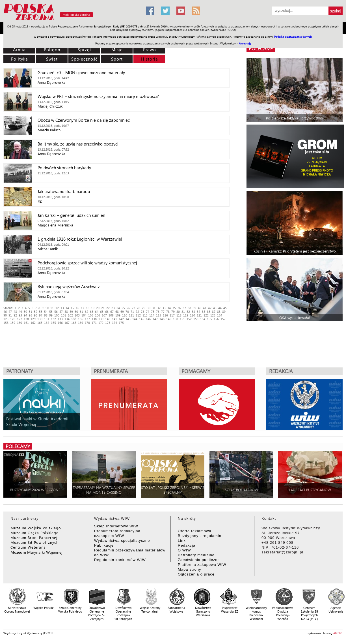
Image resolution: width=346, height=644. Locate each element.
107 (104, 315)
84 (198, 312)
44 (220, 308)
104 (84, 315)
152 (189, 319)
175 (121, 323)
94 (25, 315)
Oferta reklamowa (195, 531)
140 (108, 319)
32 (159, 308)
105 (91, 315)
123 (213, 315)
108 (111, 315)
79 (173, 312)
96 (36, 315)
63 (92, 312)
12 (57, 308)
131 (47, 319)
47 (10, 312)
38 (189, 308)
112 (138, 315)
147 (155, 319)
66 (107, 312)
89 (224, 312)
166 (60, 323)
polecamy (261, 49)
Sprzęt (85, 50)
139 (101, 319)
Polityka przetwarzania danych (293, 37)
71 (132, 312)
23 (113, 308)
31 (154, 308)
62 (86, 312)
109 (118, 315)
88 (219, 312)
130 (40, 319)
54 (46, 312)
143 (128, 319)
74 (148, 312)
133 (60, 319)
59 (71, 312)
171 (94, 323)
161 (26, 323)
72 (137, 312)
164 (47, 323)
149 (169, 319)
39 (194, 308)
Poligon (52, 50)
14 (67, 308)
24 (118, 308)
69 (122, 312)
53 (41, 312)
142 (121, 319)
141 (114, 319)
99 (51, 315)
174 (114, 323)
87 (214, 312)
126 (13, 319)
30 (149, 308)
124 (220, 315)
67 (112, 312)
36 (179, 308)
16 (77, 308)
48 (15, 312)
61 (81, 312)
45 (225, 308)
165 (53, 323)
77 (163, 312)
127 (20, 319)
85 (204, 312)
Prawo (150, 50)
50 (25, 312)
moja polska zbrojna (76, 15)
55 (51, 312)
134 (67, 319)
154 (203, 319)
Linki (182, 541)
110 (125, 315)
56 (56, 312)
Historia (150, 59)
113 (145, 315)
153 (196, 319)
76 (158, 312)
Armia (19, 50)
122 (206, 315)
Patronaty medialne (196, 555)
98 (46, 315)
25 (123, 308)
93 (20, 315)
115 (159, 315)
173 (108, 323)
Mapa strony (190, 569)
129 (33, 319)
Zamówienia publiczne (199, 560)
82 (188, 312)
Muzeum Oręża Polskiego (35, 533)
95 (31, 315)
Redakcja (187, 545)
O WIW (184, 550)
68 (117, 312)
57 (61, 312)
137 (87, 319)
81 (183, 312)
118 (179, 315)
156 (216, 319)
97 (41, 315)
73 (142, 312)
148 (162, 319)
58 (66, 312)
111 (131, 315)
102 (70, 315)
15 (72, 308)
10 (47, 308)
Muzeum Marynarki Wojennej (36, 552)
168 (74, 323)
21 (103, 308)
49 (20, 312)
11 (52, 308)
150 (176, 319)
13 (62, 308)
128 (26, 319)
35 (174, 308)
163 (40, 323)
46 (5, 312)
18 (88, 308)
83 (193, 312)
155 (209, 319)
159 (13, 323)
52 (36, 312)
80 (178, 312)
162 (33, 323)
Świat (52, 59)
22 (108, 308)
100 (57, 315)
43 (215, 308)
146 (148, 319)
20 (98, 308)
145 (142, 319)
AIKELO (338, 633)
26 (128, 308)
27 (133, 308)
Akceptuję (245, 43)
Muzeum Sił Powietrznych (34, 542)
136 (81, 319)
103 (77, 315)
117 (172, 315)
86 (209, 312)
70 (127, 312)
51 (31, 312)
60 (76, 312)
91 (10, 315)
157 (223, 319)
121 (199, 315)
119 (186, 315)
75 (153, 312)
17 (83, 308)
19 (93, 308)
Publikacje (104, 545)
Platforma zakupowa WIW (202, 565)
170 (87, 323)
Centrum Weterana (28, 547)
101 (64, 315)
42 (210, 308)
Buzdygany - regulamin (200, 536)
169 (81, 323)
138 (94, 319)
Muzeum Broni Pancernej (34, 537)
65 (102, 312)
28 (139, 308)
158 (6, 323)
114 (152, 315)
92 (15, 315)
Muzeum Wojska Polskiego (36, 528)
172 (101, 323)
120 (193, 315)
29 (144, 308)
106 (98, 315)
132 (53, 319)
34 (169, 308)
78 (168, 312)
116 (165, 315)
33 (164, 308)
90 (5, 315)
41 (205, 308)
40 (200, 308)
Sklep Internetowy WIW (116, 526)
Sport (117, 59)
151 (182, 319)
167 (67, 323)
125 (6, 319)
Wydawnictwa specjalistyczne (122, 541)
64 (97, 312)
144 (135, 319)
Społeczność (84, 59)
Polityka (20, 59)
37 (184, 308)
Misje (117, 50)
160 (20, 323)
